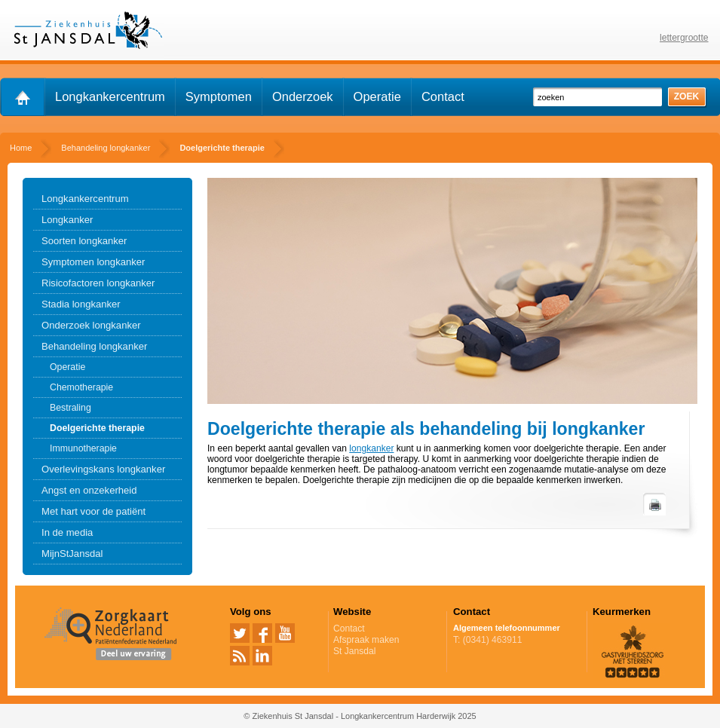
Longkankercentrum (110, 96)
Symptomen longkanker (93, 262)
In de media (67, 532)
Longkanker (67, 220)
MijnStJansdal (72, 554)
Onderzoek (303, 96)
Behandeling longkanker (94, 346)
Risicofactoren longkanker (98, 283)
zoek (687, 96)
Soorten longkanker (84, 241)
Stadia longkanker (81, 304)
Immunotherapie (83, 448)
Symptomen (219, 96)
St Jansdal (354, 651)
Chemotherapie (81, 387)
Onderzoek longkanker (91, 325)
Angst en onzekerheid (89, 490)
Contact (443, 96)
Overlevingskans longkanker (103, 469)
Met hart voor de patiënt (93, 511)
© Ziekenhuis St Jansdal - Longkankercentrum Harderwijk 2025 (360, 716)
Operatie (377, 96)
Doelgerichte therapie (97, 428)
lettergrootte (684, 38)
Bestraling (70, 408)
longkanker (371, 448)
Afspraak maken (388, 640)
